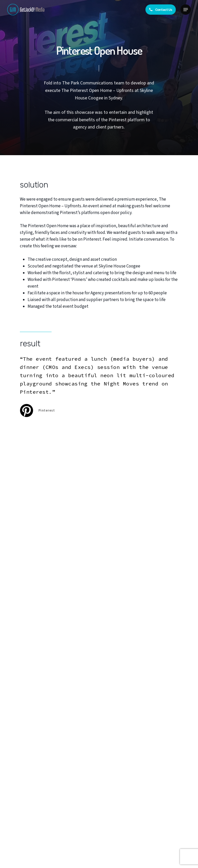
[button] (186, 10)
